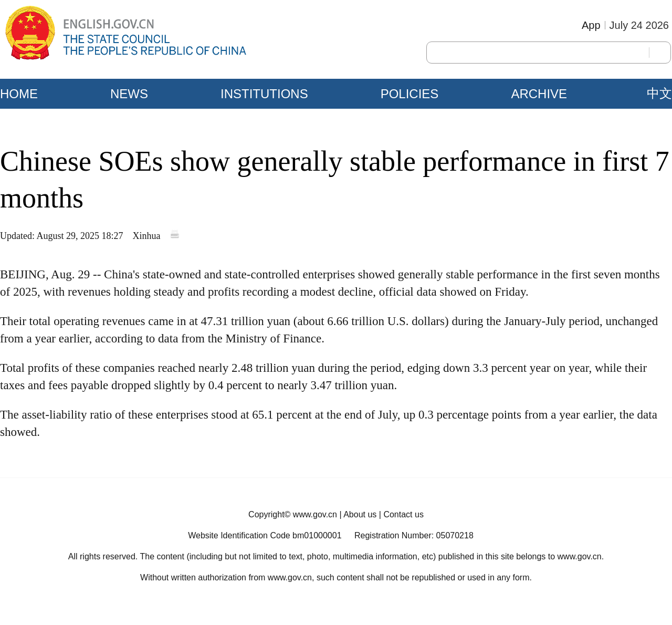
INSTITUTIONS (264, 94)
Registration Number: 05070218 (414, 535)
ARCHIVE (539, 94)
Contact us (403, 514)
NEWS (129, 94)
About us (360, 514)
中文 (659, 93)
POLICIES (410, 94)
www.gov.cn (315, 514)
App (591, 25)
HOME (19, 94)
